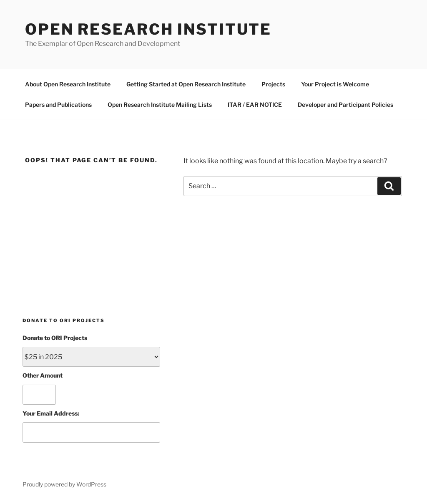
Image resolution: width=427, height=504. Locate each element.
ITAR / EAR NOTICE (255, 105)
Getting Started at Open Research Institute (186, 84)
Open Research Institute (148, 29)
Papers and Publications (58, 105)
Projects (273, 84)
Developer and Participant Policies (345, 105)
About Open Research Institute (68, 84)
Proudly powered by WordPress (64, 484)
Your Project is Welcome (335, 84)
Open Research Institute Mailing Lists (160, 105)
